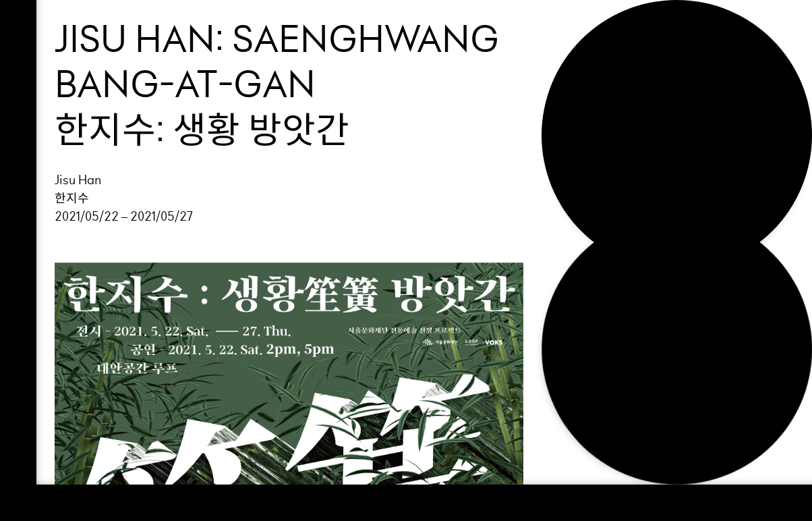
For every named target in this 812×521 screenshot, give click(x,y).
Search (603, 143)
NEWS (593, 120)
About (597, 97)
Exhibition (615, 52)
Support (606, 75)
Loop (590, 29)
